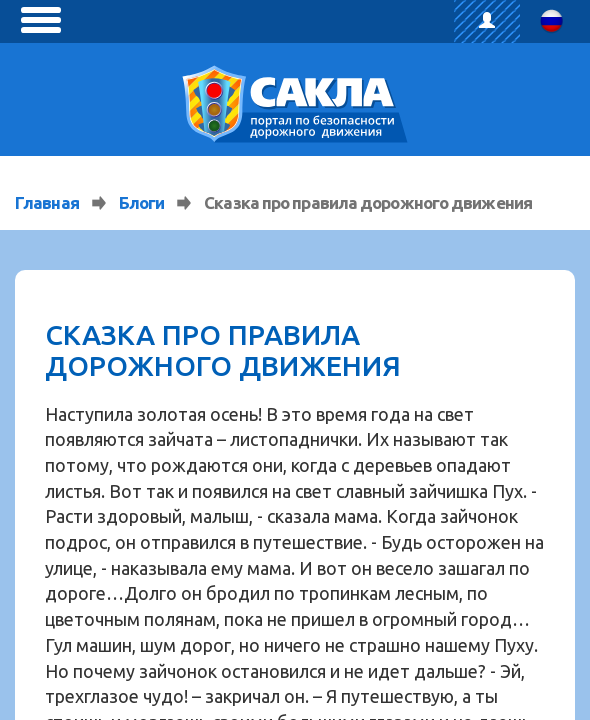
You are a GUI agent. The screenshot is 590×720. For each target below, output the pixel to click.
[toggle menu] (41, 20)
